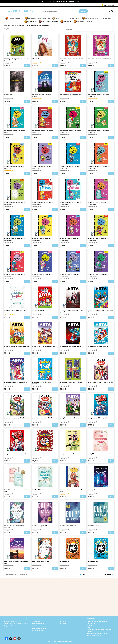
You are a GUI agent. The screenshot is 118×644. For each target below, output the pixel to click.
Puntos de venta (99, 5)
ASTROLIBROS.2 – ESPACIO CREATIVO (17, 624)
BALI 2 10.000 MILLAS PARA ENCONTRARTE (44, 490)
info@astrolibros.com (94, 636)
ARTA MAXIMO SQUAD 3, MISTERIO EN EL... (45, 418)
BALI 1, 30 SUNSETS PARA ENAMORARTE (100, 454)
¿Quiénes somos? (38, 631)
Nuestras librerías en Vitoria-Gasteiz (16, 619)
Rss (11, 639)
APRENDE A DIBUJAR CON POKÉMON (71, 95)
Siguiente (109, 575)
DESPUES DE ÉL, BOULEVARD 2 (41, 562)
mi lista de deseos (66, 626)
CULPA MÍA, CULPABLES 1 (39, 526)
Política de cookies (38, 624)
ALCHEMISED (8, 95)
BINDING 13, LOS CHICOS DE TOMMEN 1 (100, 490)
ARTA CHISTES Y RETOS (39, 311)
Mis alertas (64, 624)
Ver (27, 66)
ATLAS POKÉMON (37, 454)
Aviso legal (36, 619)
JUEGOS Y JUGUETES (15, 18)
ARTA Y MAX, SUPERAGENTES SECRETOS (16, 454)
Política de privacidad (39, 629)
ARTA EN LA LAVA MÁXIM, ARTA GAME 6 (44, 346)
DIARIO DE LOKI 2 (93, 562)
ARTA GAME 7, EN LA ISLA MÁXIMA (98, 346)
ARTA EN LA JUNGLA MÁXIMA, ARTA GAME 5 (17, 346)
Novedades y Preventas (84, 22)
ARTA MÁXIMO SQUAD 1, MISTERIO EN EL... (100, 382)
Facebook (6, 639)
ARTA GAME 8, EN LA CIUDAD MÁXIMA (15, 382)
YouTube (15, 639)
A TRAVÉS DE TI (37, 59)
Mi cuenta (63, 619)
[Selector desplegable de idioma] (111, 5)
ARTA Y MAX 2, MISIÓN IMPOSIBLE (98, 418)
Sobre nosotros (37, 622)
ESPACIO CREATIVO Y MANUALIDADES (98, 18)
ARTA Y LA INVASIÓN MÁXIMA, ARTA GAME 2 (73, 418)
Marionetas (67, 22)
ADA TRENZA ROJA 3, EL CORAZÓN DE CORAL (100, 59)
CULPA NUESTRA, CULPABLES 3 (69, 526)
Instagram (19, 639)
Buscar (83, 11)
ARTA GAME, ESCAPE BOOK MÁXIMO (71, 382)
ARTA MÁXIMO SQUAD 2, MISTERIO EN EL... (17, 418)
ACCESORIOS (32, 22)
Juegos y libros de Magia (50, 22)
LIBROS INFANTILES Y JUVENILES (39, 18)
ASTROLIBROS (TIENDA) (12, 622)
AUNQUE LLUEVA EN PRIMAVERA (69, 454)
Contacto (63, 622)
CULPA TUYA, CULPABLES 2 (96, 526)
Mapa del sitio (9, 626)
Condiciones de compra (40, 626)
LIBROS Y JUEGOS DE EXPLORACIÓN (68, 18)
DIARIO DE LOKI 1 (65, 562)
